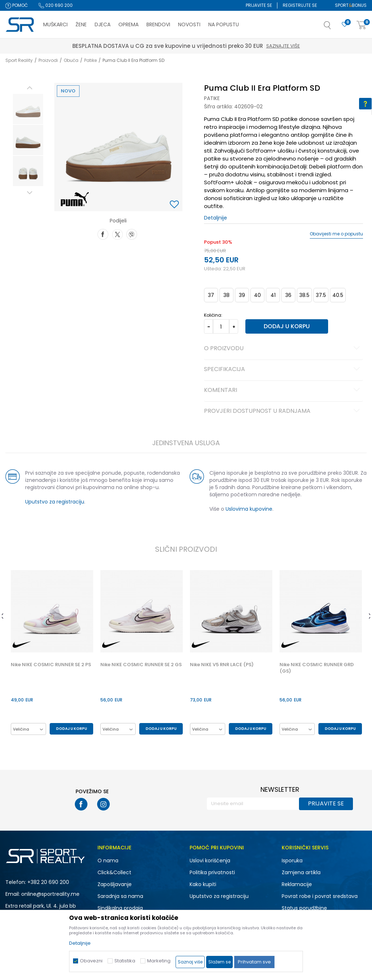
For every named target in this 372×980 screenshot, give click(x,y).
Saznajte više (162, 46)
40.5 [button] (337, 295)
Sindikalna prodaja (120, 908)
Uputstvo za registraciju (54, 502)
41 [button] (272, 295)
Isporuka (292, 861)
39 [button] (242, 295)
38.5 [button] (304, 295)
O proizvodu (283, 349)
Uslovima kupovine (249, 509)
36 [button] (288, 295)
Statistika (125, 961)
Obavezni (91, 961)
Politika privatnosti (212, 873)
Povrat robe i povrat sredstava (320, 897)
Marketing (159, 961)
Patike (90, 60)
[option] (27, 109)
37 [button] (211, 295)
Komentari (283, 390)
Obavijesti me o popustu (336, 234)
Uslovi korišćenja (210, 861)
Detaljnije (215, 218)
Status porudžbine (304, 908)
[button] (335, 27)
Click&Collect (114, 873)
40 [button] (257, 295)
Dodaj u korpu (283, 326)
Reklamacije (297, 885)
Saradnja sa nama (120, 897)
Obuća (71, 60)
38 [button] (226, 295)
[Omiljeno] (345, 25)
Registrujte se (300, 5)
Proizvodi (48, 60)
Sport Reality (19, 60)
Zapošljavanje (115, 885)
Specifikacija (283, 370)
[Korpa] (362, 25)
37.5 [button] (321, 295)
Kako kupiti (203, 885)
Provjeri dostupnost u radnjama (283, 411)
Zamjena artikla (301, 873)
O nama (108, 861)
